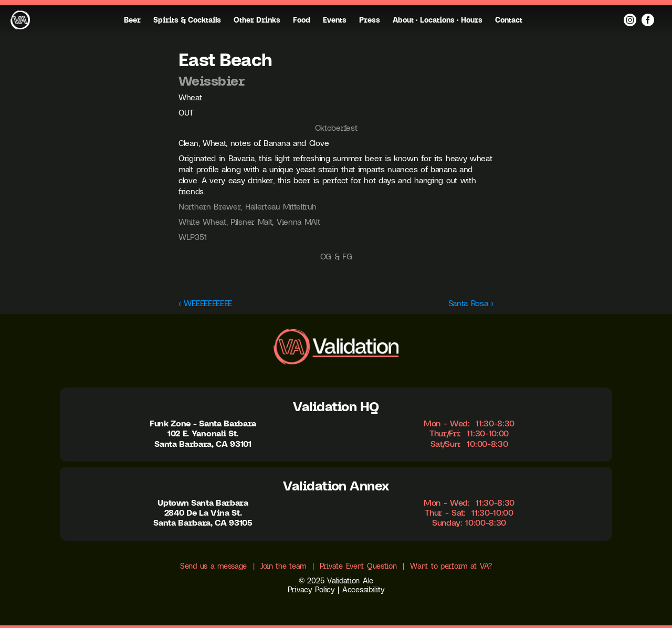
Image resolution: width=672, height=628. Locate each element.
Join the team (283, 566)
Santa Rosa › (471, 303)
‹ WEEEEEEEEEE (205, 303)
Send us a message (213, 566)
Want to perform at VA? (451, 566)
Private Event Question (358, 566)
